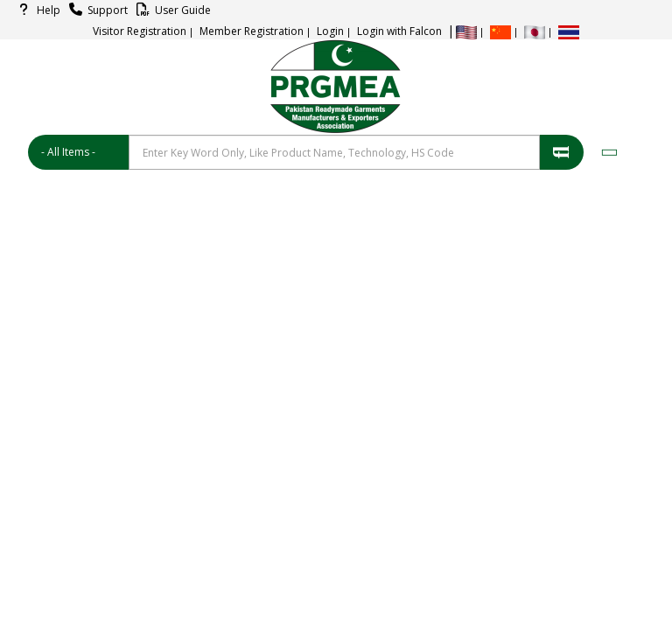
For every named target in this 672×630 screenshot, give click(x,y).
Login (330, 31)
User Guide (171, 10)
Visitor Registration (140, 31)
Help (37, 10)
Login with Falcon (399, 31)
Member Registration (252, 31)
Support (96, 10)
